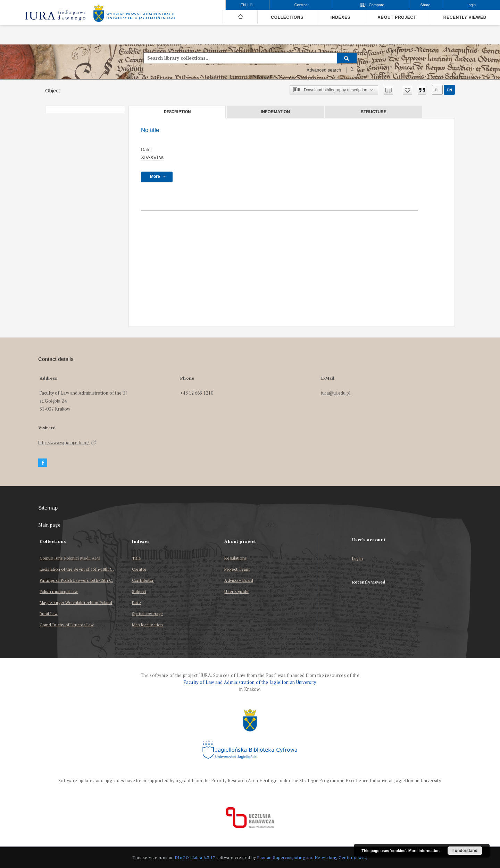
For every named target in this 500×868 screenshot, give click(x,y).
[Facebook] (43, 463)
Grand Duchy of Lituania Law (67, 625)
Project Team (237, 569)
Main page (49, 525)
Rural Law (49, 614)
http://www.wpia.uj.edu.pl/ (67, 443)
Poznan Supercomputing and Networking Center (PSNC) (312, 857)
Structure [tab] (374, 112)
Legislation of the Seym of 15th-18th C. (77, 569)
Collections (287, 17)
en (449, 90)
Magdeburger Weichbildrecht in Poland (76, 602)
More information (424, 851)
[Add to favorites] (407, 90)
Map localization (147, 625)
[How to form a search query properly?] (352, 70)
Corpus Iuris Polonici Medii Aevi (70, 558)
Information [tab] (275, 112)
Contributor (143, 580)
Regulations (235, 558)
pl (437, 90)
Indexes (340, 17)
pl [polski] (252, 5)
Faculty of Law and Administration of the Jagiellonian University (250, 682)
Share (426, 5)
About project (397, 17)
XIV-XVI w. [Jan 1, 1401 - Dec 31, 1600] (152, 157)
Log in (358, 559)
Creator (139, 569)
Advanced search (324, 70)
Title (136, 558)
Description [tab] (177, 112)
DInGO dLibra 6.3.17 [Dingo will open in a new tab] (195, 857)
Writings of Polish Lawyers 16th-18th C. (76, 580)
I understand (465, 851)
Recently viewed (465, 17)
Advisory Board (239, 580)
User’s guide (236, 591)
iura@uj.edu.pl (336, 393)
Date (136, 602)
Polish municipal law (59, 591)
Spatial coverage (147, 614)
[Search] (347, 58)
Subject (139, 591)
